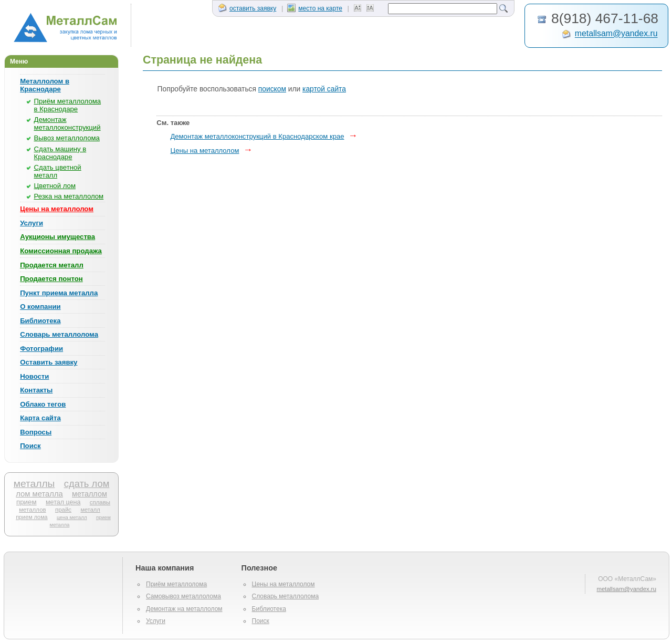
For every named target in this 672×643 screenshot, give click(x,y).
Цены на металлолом (57, 209)
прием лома (31, 517)
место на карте (315, 8)
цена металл (72, 517)
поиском (272, 89)
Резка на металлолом (69, 196)
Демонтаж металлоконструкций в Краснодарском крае (257, 136)
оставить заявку (247, 8)
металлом (90, 494)
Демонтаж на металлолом (184, 609)
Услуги (31, 223)
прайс (63, 510)
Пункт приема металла (59, 293)
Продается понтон (51, 279)
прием (27, 502)
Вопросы (36, 432)
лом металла (39, 494)
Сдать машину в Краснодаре (60, 153)
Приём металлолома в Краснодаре (68, 105)
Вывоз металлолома (67, 138)
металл (90, 510)
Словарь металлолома (59, 334)
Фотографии (41, 349)
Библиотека (40, 321)
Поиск (30, 446)
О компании (40, 307)
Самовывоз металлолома (183, 596)
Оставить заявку (49, 362)
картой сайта (324, 89)
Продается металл (52, 265)
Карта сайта (40, 418)
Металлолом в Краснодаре (45, 85)
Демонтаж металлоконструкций (67, 123)
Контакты (36, 390)
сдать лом (87, 484)
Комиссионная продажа (61, 251)
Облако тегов (43, 404)
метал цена (63, 502)
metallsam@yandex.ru (616, 34)
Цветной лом (55, 186)
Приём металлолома (176, 584)
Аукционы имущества (57, 237)
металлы (34, 484)
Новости (34, 376)
